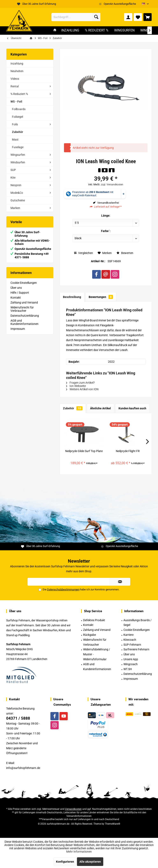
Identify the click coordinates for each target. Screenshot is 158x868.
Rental (15, 86)
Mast (15, 140)
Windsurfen (18, 162)
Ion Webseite (76, 386)
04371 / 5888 (18, 718)
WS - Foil (16, 102)
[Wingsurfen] (124, 31)
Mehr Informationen (79, 852)
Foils (15, 124)
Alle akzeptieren (90, 862)
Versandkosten (73, 809)
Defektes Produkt (94, 620)
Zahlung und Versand (24, 302)
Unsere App (131, 659)
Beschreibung (72, 297)
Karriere (128, 635)
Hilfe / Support (20, 293)
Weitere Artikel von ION (82, 389)
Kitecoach (130, 640)
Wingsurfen (18, 155)
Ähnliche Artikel (100, 408)
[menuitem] (148, 17)
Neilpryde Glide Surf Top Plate (84, 451)
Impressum (18, 329)
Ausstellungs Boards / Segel (138, 623)
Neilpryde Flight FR (128, 451)
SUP (13, 170)
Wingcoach (131, 664)
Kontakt (16, 298)
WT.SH (128, 669)
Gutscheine (18, 200)
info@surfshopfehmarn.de (23, 768)
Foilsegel (17, 117)
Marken (15, 208)
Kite (13, 178)
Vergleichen (84, 253)
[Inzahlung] (70, 31)
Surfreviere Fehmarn (136, 649)
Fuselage (18, 147)
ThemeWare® (113, 824)
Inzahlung (17, 63)
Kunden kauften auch (132, 408)
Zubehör (17, 132)
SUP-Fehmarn (132, 645)
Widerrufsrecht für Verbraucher (22, 309)
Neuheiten (17, 71)
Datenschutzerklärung (25, 316)
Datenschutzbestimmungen (63, 589)
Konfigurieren (65, 862)
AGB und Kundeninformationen (24, 322)
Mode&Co (17, 193)
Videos (15, 79)
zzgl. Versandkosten (112, 185)
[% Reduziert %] (97, 31)
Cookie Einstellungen (24, 283)
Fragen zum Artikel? (80, 383)
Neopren (16, 185)
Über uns (16, 288)
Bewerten (125, 253)
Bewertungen (101, 297)
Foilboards (19, 109)
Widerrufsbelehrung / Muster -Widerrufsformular (97, 654)
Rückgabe (89, 635)
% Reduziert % (19, 94)
